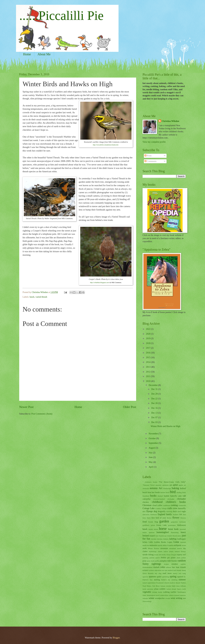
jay (166, 536)
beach (145, 492)
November (154, 434)
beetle (157, 492)
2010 (148, 381)
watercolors (164, 595)
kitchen (154, 539)
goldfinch (146, 525)
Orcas (168, 555)
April (151, 467)
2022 (148, 329)
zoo (184, 598)
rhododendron (148, 567)
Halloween (181, 525)
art (185, 485)
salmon (168, 567)
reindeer (175, 564)
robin (163, 567)
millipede (178, 545)
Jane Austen (160, 536)
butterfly (174, 496)
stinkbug (174, 580)
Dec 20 (155, 403)
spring (173, 576)
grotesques (172, 525)
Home (27, 54)
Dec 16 (155, 408)
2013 (148, 367)
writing (179, 598)
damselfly (182, 508)
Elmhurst (154, 514)
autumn (154, 488)
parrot (158, 558)
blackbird (146, 496)
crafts (170, 508)
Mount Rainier (154, 548)
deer (144, 511)
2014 (148, 362)
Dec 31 (155, 389)
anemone (165, 485)
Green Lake (162, 525)
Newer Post (26, 407)
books (153, 496)
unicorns (150, 589)
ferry (144, 518)
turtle (144, 589)
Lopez (170, 542)
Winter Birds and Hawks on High (166, 426)
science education (155, 570)
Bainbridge (167, 488)
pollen (184, 558)
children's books (176, 502)
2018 (148, 343)
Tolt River (156, 586)
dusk (179, 511)
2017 (148, 348)
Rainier (174, 561)
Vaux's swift (181, 589)
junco (179, 536)
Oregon (174, 555)
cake (180, 496)
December (153, 385)
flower (176, 518)
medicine (146, 545)
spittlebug (166, 577)
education (146, 514)
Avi (160, 488)
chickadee (181, 499)
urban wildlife (160, 589)
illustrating (175, 532)
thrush (178, 583)
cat (184, 496)
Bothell (160, 496)
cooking (174, 505)
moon (184, 545)
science (146, 570)
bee (153, 492)
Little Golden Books (157, 542)
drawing (169, 511)
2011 (148, 376)
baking (175, 488)
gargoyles (174, 522)
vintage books (157, 592)
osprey (180, 555)
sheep (184, 570)
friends (151, 522)
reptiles (183, 564)
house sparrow (149, 532)
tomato (163, 586)
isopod (152, 536)
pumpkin (163, 561)
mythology (153, 551)
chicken (146, 502)
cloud (155, 505)
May (151, 462)
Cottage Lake (149, 508)
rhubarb (156, 567)
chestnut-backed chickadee (164, 499)
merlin (160, 545)
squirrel (180, 577)
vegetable (147, 592)
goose (153, 525)
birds (184, 492)
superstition (152, 583)
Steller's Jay (166, 580)
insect (183, 532)
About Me (44, 54)
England (161, 514)
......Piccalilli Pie (61, 16)
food (145, 522)
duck (175, 511)
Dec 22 (155, 399)
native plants (169, 551)
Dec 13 (155, 413)
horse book (173, 529)
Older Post (130, 407)
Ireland (146, 536)
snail (164, 573)
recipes (166, 564)
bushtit (167, 496)
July (151, 453)
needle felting (148, 555)
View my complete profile (154, 142)
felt (181, 514)
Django (150, 511)
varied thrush (41, 297)
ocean (156, 555)
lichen (145, 542)
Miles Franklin (168, 545)
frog (156, 522)
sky (156, 573)
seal (175, 570)
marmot (183, 542)
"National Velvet (149, 485)
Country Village (161, 508)
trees (178, 586)
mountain (164, 548)
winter (151, 598)
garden (164, 521)
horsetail (183, 529)
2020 (148, 334)
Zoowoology (147, 601)
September (154, 443)
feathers (176, 514)
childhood (157, 502)
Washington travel (153, 595)
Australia (146, 488)
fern (184, 514)
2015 (148, 358)
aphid (175, 485)
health (151, 529)
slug (160, 573)
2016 (148, 353)
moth (145, 548)
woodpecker (160, 598)
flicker (169, 518)
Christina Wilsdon (170, 121)
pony (145, 561)
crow (175, 508)
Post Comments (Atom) (42, 414)
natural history (180, 551)
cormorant (182, 505)
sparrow (152, 577)
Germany (182, 522)
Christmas (147, 505)
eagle (184, 511)
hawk (32, 297)
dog (155, 511)
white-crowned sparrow (177, 595)
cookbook (167, 505)
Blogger (116, 638)
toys (174, 586)
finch (149, 518)
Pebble (164, 558)
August (152, 448)
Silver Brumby (148, 573)
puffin (157, 561)
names (160, 551)
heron (156, 529)
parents (152, 558)
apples (181, 485)
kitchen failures (163, 539)
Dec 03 (155, 422)
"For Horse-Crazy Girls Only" (172, 482)
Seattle (179, 570)
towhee (169, 586)
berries (163, 492)
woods (168, 598)
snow (170, 573)
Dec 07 (155, 417)
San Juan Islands (179, 567)
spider (159, 577)
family (169, 514)
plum (178, 558)
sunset (145, 583)
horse (163, 529)
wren (173, 598)
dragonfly (162, 511)
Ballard (183, 488)
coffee (160, 505)
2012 (148, 372)
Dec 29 (155, 394)
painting (145, 558)
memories (153, 545)
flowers (183, 518)
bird (173, 492)
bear (150, 492)
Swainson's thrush (163, 583)
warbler (173, 592)
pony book (151, 561)
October (152, 438)
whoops (145, 598)
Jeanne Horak (172, 536)
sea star (165, 570)
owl (184, 555)
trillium (183, 586)
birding (179, 492)
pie (169, 558)
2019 (148, 338)
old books (162, 555)
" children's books (150, 482)
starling (157, 580)
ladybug (173, 539)
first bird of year (159, 518)
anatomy (158, 485)
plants (173, 558)
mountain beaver (176, 548)
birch (168, 492)
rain (169, 561)
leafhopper (182, 539)
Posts (148, 156)
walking (166, 592)
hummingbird (163, 532)
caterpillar (147, 499)
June (151, 457)
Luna (176, 542)
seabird (170, 570)
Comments (150, 161)
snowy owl (177, 573)
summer (182, 580)
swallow (172, 583)
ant (171, 485)
